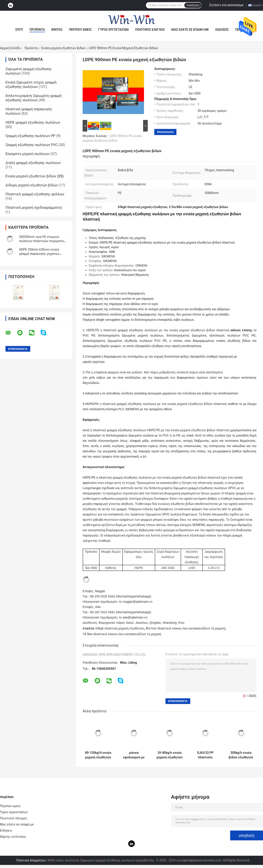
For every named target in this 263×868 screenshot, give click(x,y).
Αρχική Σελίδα (10, 48)
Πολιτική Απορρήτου (31, 860)
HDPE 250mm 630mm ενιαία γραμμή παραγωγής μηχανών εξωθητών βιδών (39, 254)
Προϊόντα (37, 30)
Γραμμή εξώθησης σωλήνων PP (30, 136)
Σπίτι (19, 30)
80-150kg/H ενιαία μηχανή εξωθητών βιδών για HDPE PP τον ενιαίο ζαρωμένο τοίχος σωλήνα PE (98, 755)
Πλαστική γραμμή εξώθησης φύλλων (35, 194)
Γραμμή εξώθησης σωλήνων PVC (32, 145)
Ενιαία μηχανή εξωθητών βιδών (63, 48)
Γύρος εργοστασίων (113, 30)
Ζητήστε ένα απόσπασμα (226, 5)
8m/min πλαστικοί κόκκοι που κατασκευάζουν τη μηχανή (186, 628)
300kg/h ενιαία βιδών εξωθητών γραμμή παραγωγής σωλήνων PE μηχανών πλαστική (241, 755)
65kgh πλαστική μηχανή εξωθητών (120, 628)
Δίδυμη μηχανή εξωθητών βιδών (32, 185)
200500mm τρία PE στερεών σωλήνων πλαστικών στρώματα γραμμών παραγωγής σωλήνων (41, 241)
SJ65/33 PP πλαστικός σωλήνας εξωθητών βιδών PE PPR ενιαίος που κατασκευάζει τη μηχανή (205, 755)
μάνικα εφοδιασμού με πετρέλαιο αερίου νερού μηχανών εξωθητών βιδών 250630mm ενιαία (134, 755)
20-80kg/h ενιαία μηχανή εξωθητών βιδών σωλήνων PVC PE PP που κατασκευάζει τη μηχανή (170, 755)
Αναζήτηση (193, 5)
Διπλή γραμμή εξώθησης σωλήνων (33, 163)
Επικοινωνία (165, 132)
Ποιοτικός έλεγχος (150, 30)
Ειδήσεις (222, 30)
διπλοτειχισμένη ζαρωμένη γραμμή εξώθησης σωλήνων (34, 98)
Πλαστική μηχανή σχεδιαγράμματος (34, 208)
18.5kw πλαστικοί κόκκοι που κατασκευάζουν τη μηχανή (122, 634)
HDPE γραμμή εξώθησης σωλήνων (33, 122)
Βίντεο (57, 30)
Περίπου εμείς (80, 30)
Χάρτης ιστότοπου (13, 837)
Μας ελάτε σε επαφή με (190, 30)
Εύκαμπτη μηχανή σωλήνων (28, 154)
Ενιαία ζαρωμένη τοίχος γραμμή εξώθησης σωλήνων (31, 85)
